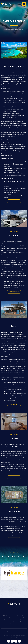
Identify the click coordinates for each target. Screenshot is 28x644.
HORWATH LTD (10, 144)
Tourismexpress (9, 255)
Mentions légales (6, 631)
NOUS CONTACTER (14, 201)
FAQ (25, 631)
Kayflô (8, 635)
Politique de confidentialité (17, 631)
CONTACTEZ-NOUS (8, 377)
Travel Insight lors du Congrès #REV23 (13, 84)
